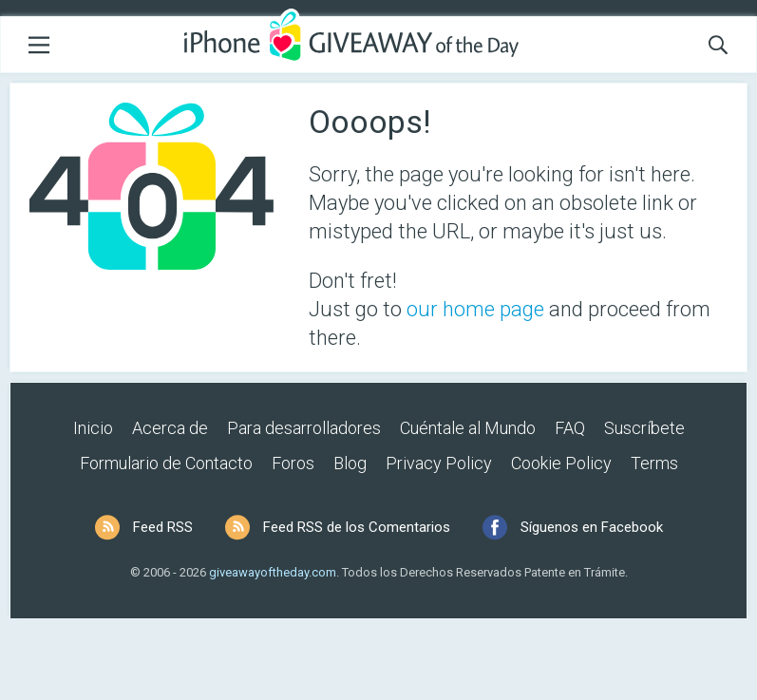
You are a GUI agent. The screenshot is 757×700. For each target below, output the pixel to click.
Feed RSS (163, 527)
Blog (350, 463)
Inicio (93, 428)
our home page (475, 309)
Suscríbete (644, 428)
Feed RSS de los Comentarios (357, 527)
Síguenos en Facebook (592, 527)
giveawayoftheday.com (273, 572)
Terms (654, 463)
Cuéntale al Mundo (468, 428)
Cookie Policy (561, 463)
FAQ (570, 428)
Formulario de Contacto (166, 463)
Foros (293, 463)
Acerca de (170, 428)
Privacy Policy (439, 463)
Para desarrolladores (304, 428)
